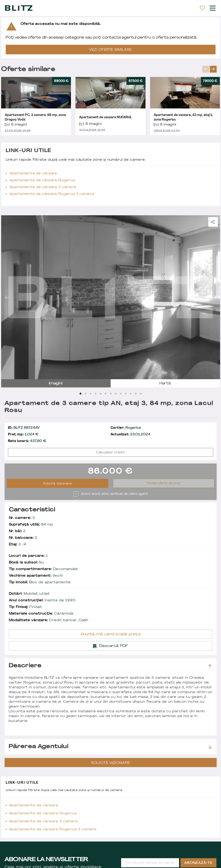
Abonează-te (198, 863)
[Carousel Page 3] (91, 394)
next (213, 69)
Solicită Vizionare (58, 484)
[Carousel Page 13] (141, 394)
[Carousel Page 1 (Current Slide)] (81, 394)
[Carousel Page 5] (101, 394)
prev (206, 69)
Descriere (110, 666)
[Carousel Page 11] (131, 394)
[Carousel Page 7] (111, 394)
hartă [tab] (165, 384)
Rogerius (126, 428)
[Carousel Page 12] (136, 394)
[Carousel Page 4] (96, 394)
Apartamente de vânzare (33, 174)
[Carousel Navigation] (211, 69)
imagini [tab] (56, 384)
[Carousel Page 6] (106, 394)
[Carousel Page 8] (116, 394)
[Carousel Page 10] (126, 394)
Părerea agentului (110, 747)
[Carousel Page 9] (121, 394)
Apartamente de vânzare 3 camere (43, 187)
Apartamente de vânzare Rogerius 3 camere (52, 194)
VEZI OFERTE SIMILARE (111, 50)
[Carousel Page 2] (86, 394)
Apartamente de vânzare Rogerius (42, 180)
